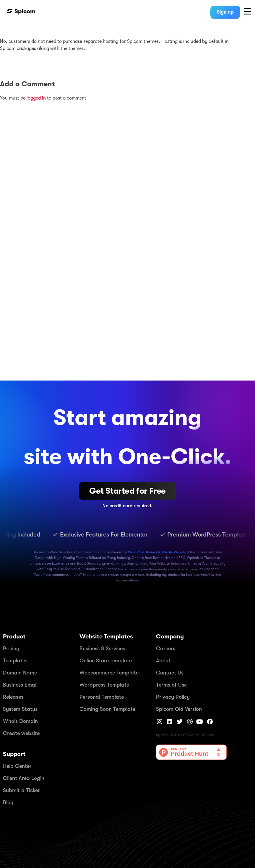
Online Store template (106, 661)
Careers (166, 648)
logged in (37, 98)
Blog (8, 802)
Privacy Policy (173, 697)
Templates (15, 661)
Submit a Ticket (21, 790)
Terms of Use (171, 685)
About (163, 661)
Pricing (11, 648)
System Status (20, 709)
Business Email (20, 685)
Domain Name (20, 673)
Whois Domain (20, 721)
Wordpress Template (104, 685)
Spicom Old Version (179, 709)
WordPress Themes (143, 552)
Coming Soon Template (107, 709)
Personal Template (102, 697)
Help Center (17, 766)
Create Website (174, 552)
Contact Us (170, 673)
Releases (13, 697)
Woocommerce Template (109, 673)
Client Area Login (24, 778)
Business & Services (102, 648)
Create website (21, 733)
